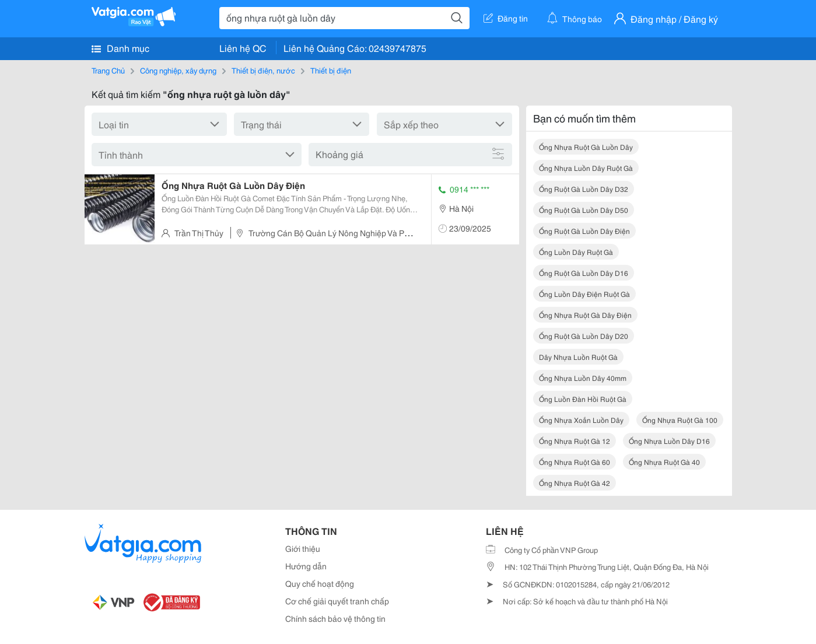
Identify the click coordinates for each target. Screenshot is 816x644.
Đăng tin (506, 18)
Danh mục (120, 48)
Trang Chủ (108, 70)
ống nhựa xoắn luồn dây (581, 420)
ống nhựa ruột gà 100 (680, 420)
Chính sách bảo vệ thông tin (335, 618)
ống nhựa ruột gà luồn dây (586, 147)
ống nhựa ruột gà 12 (575, 441)
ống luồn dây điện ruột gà (584, 294)
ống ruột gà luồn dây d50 (584, 210)
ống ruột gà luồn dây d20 (584, 336)
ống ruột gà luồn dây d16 (584, 273)
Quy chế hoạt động (320, 583)
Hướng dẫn (306, 566)
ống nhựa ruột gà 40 (664, 462)
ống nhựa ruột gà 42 (575, 483)
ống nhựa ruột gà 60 (575, 462)
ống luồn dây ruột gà (576, 252)
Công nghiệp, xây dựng (178, 70)
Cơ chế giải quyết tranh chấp (337, 601)
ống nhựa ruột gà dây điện (585, 315)
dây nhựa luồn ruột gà (578, 357)
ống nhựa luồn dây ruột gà (586, 168)
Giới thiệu (303, 548)
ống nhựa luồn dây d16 (669, 441)
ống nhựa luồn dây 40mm (583, 378)
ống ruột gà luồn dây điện (584, 231)
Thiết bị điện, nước (263, 70)
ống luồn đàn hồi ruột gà (583, 399)
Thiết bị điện (331, 70)
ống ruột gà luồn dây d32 (584, 189)
